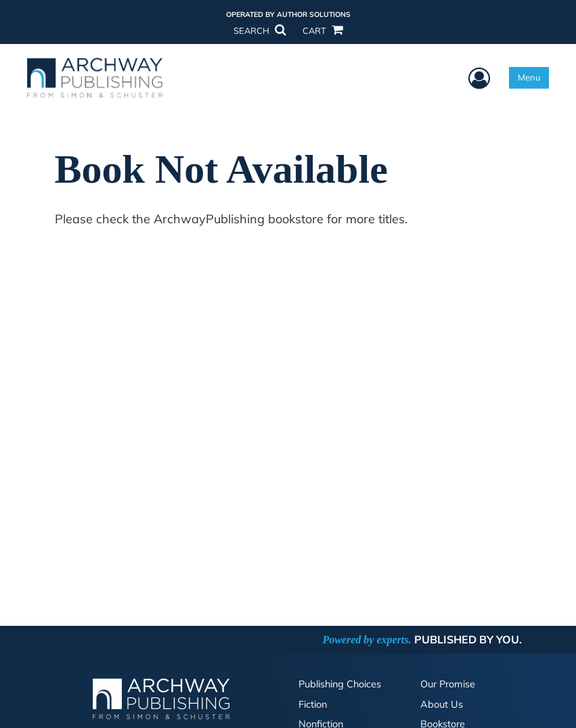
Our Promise (448, 684)
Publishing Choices (340, 684)
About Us (442, 704)
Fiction (313, 704)
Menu (529, 77)
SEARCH (259, 30)
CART (322, 30)
